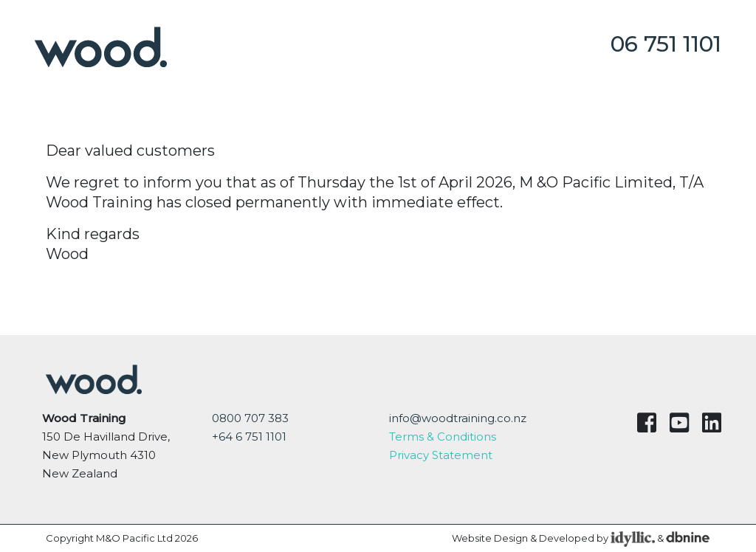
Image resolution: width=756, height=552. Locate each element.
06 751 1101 (666, 44)
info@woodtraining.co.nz (458, 418)
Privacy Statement (441, 455)
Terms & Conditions (443, 437)
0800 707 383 (250, 418)
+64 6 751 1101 (249, 437)
